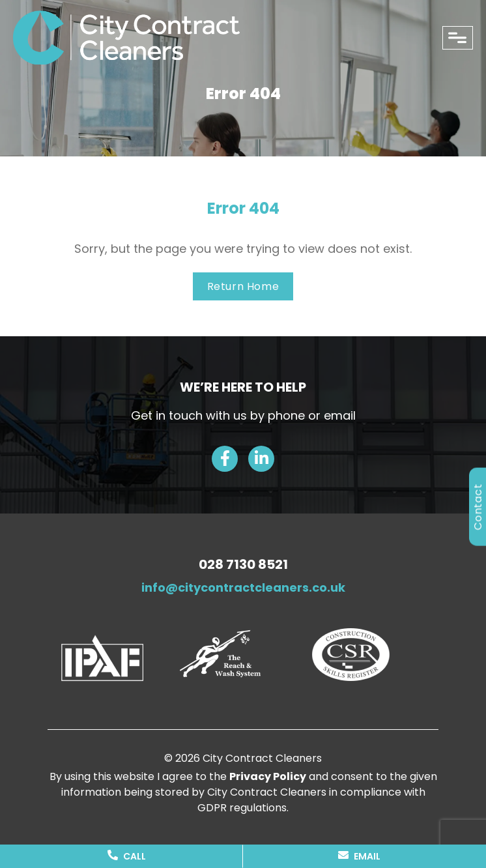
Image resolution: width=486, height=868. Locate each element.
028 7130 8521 (243, 564)
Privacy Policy (268, 776)
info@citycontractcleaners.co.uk (243, 587)
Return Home (243, 286)
